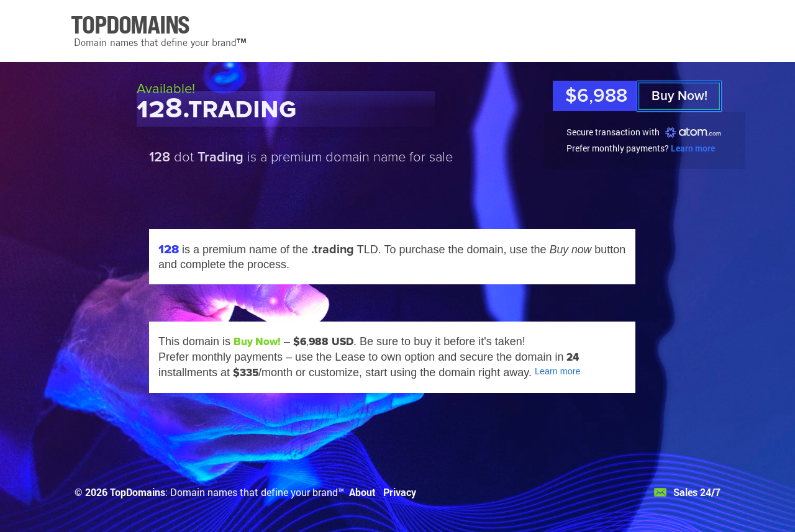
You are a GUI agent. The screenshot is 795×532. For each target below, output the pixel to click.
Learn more (693, 148)
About (362, 492)
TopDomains (138, 492)
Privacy (400, 492)
